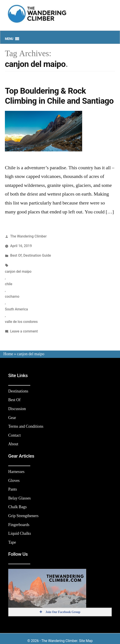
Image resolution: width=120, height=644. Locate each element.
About (13, 444)
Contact (14, 435)
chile (9, 284)
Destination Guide (37, 255)
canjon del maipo (18, 271)
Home (8, 354)
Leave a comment (24, 331)
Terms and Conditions (26, 426)
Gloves (14, 481)
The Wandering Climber (28, 236)
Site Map (86, 641)
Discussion (17, 409)
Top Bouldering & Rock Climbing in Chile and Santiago (59, 96)
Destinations (18, 391)
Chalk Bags (17, 507)
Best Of (16, 255)
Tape (12, 542)
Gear (12, 418)
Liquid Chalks (20, 534)
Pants (13, 489)
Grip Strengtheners (23, 516)
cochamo (12, 296)
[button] (9, 39)
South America (16, 309)
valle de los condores (21, 322)
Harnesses (16, 472)
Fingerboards (19, 525)
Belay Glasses (19, 498)
